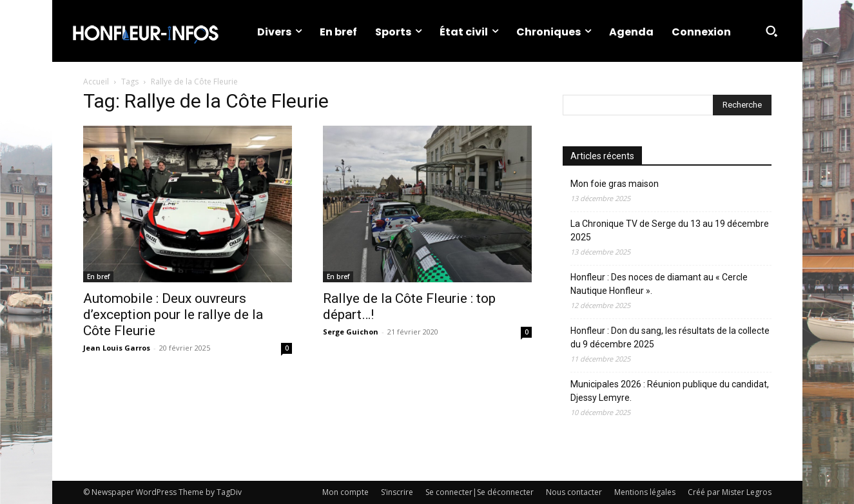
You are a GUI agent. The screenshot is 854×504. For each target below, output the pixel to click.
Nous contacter (574, 492)
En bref (98, 276)
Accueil (96, 82)
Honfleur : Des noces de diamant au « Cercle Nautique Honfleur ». (659, 284)
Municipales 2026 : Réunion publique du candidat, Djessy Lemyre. (670, 391)
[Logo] (145, 31)
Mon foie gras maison (615, 184)
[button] (772, 31)
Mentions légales (645, 492)
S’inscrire (397, 492)
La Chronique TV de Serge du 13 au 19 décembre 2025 (670, 230)
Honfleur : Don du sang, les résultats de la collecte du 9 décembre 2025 (670, 337)
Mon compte (345, 492)
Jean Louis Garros (117, 348)
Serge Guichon (351, 332)
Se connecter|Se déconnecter (480, 492)
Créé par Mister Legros (730, 492)
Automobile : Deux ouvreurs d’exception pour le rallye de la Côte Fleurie (173, 315)
